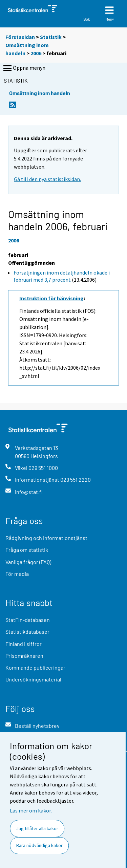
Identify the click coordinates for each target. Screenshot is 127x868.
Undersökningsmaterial (33, 679)
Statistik (51, 37)
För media (17, 574)
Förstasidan (20, 37)
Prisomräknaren (24, 656)
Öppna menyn (24, 68)
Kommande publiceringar (35, 667)
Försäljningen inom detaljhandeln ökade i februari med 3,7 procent (62, 276)
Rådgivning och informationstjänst (46, 538)
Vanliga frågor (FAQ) (28, 562)
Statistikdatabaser (27, 632)
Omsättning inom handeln (40, 93)
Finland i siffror (24, 644)
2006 (36, 53)
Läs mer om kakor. (31, 810)
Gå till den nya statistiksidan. (47, 179)
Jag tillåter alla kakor (37, 828)
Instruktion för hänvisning (51, 298)
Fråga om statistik (27, 550)
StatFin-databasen (28, 620)
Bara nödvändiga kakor (39, 845)
